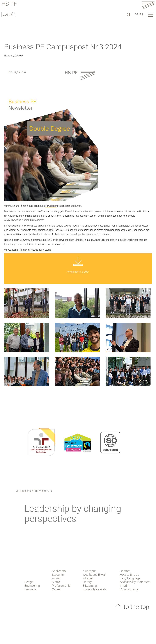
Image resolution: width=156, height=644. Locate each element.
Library (87, 582)
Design (29, 582)
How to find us (129, 575)
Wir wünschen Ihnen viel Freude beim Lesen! (28, 250)
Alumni (57, 578)
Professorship (61, 586)
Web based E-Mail (94, 575)
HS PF (9, 4)
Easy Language (130, 578)
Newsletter (51, 206)
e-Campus (89, 571)
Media (56, 582)
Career (56, 589)
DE (136, 14)
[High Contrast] (128, 14)
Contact (125, 571)
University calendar (95, 589)
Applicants (59, 571)
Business (30, 589)
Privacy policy (129, 589)
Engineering (32, 586)
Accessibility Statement (135, 582)
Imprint (125, 586)
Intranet (88, 578)
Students (58, 575)
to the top (136, 607)
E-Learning (90, 586)
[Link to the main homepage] (148, 5)
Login (7, 14)
